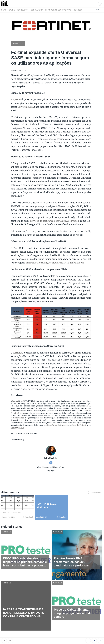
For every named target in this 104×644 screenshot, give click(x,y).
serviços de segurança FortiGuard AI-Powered (55, 221)
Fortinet (17, 100)
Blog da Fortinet (79, 425)
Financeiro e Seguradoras (58, 10)
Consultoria (37, 10)
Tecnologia (23, 10)
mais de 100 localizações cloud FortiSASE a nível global (55, 263)
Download (28, 517)
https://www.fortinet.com (58, 425)
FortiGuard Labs (17, 418)
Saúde (12, 10)
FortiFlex (17, 353)
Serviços (78, 10)
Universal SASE (26, 107)
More (98, 10)
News (4, 10)
